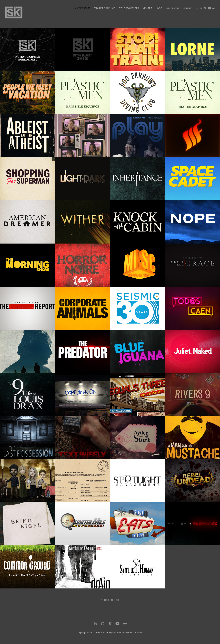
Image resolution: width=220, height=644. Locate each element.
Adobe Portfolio (135, 632)
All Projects (82, 8)
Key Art (147, 8)
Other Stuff (173, 8)
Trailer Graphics (105, 8)
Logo (159, 8)
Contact (188, 8)
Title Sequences (129, 8)
